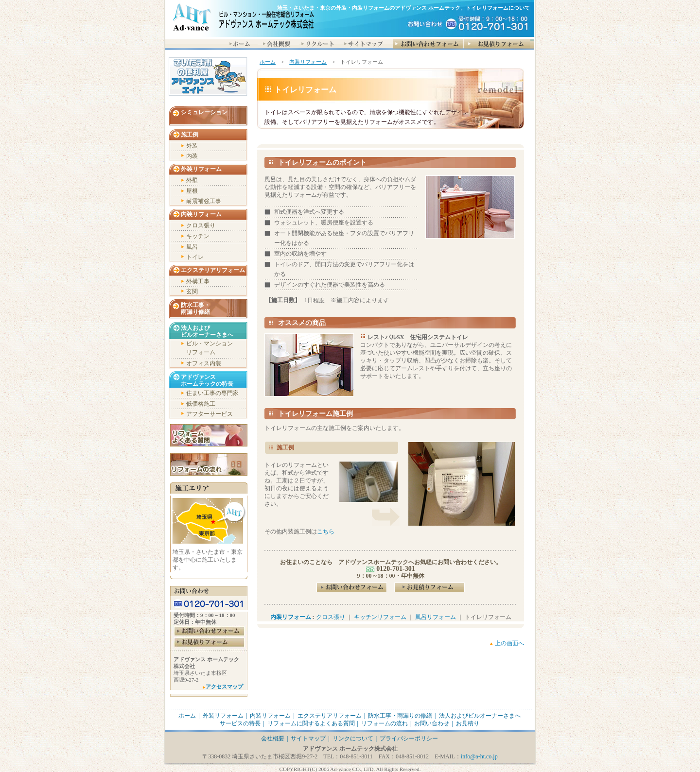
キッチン (198, 236)
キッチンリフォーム (380, 617)
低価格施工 (201, 404)
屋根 (192, 191)
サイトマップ (308, 738)
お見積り (468, 723)
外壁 (192, 180)
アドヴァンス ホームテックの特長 (207, 380)
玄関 (192, 292)
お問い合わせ (432, 723)
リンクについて (353, 738)
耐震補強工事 (204, 201)
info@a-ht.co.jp (479, 756)
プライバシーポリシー (409, 738)
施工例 (190, 135)
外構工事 (198, 281)
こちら (326, 532)
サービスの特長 (240, 723)
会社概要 (273, 738)
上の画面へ (509, 643)
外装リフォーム (201, 169)
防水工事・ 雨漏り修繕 (195, 309)
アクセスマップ (224, 686)
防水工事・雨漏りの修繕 (400, 716)
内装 (192, 156)
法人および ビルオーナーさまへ (207, 331)
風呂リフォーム (436, 617)
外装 (192, 146)
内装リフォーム (308, 62)
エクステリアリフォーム (213, 270)
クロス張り (331, 617)
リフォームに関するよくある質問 (311, 723)
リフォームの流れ (385, 723)
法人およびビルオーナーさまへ (480, 716)
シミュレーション (204, 112)
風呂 (192, 247)
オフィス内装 (204, 363)
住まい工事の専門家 (212, 393)
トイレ (195, 257)
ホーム (268, 62)
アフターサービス (210, 414)
